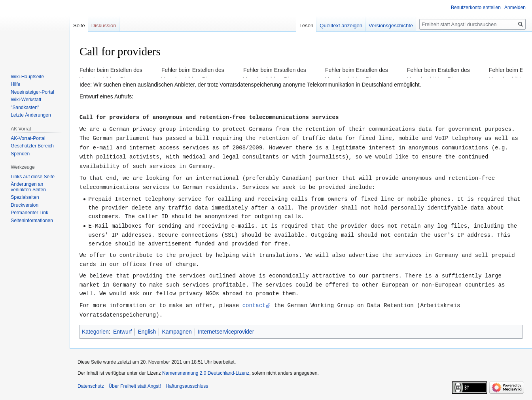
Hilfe (15, 84)
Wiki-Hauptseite (27, 77)
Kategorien (95, 328)
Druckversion (25, 205)
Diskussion (104, 25)
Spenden (20, 154)
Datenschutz (91, 382)
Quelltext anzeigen (341, 25)
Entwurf (122, 328)
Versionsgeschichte (391, 25)
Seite (79, 25)
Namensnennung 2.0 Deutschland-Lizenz (206, 369)
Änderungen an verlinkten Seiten (28, 187)
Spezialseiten (25, 197)
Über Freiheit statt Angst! (135, 382)
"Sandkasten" (25, 108)
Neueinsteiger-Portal (32, 92)
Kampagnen (177, 328)
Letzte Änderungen (31, 115)
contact (254, 302)
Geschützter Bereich (32, 146)
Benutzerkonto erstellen (476, 8)
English (147, 328)
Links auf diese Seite (33, 177)
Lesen (306, 25)
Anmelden (515, 8)
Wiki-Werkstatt (26, 100)
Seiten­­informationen (32, 221)
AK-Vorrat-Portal (28, 138)
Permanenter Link (29, 213)
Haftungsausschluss (187, 382)
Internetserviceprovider (226, 328)
